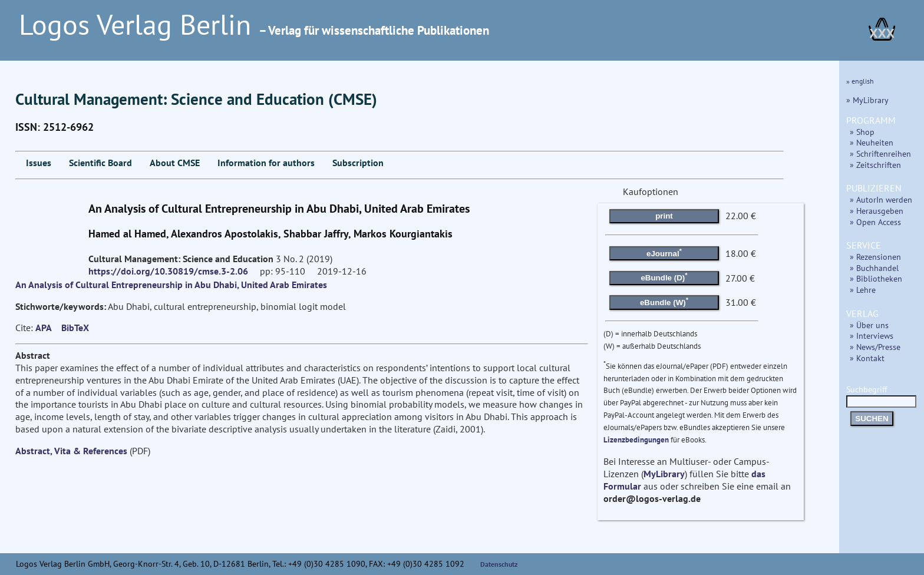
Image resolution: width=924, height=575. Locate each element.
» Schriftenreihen (880, 153)
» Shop (862, 132)
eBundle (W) (664, 302)
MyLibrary (664, 474)
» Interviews (872, 336)
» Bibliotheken (876, 278)
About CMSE (175, 163)
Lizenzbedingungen (636, 440)
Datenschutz (499, 564)
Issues (39, 163)
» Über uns (869, 325)
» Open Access (875, 222)
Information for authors (266, 163)
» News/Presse (875, 347)
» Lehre (863, 290)
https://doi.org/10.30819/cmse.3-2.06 (168, 271)
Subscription (358, 163)
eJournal (664, 252)
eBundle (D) (664, 277)
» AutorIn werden (881, 199)
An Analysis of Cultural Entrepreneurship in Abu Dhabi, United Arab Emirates (171, 285)
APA (44, 328)
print (664, 216)
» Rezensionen (875, 257)
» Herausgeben (877, 211)
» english (860, 81)
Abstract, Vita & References (71, 451)
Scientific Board (100, 163)
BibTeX (75, 328)
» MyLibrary (867, 100)
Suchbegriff (881, 395)
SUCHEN (872, 419)
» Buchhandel (874, 268)
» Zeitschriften (875, 165)
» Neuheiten (872, 142)
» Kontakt (867, 358)
